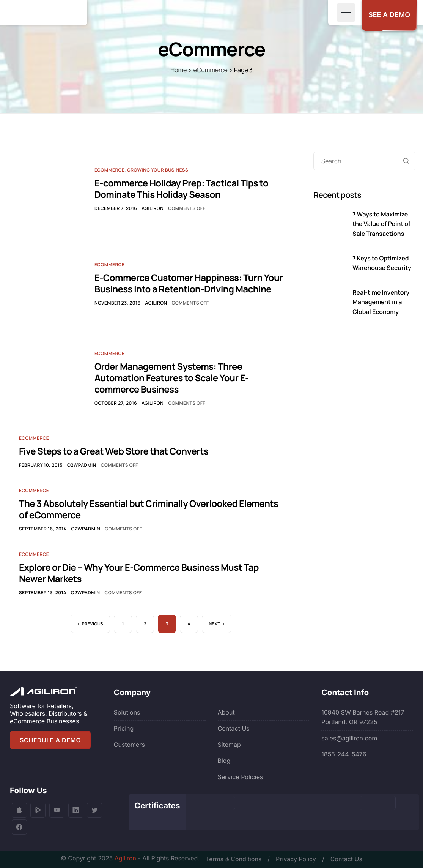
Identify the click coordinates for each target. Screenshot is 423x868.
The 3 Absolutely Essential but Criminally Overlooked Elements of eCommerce (149, 509)
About (226, 712)
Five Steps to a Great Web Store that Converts (114, 451)
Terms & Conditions (234, 859)
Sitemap (229, 745)
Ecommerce (109, 170)
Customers (129, 745)
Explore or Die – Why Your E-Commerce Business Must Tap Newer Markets (139, 573)
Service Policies (241, 777)
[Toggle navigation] (346, 13)
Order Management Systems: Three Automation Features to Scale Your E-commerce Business (171, 378)
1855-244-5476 (344, 754)
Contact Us (234, 728)
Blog (224, 761)
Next (214, 624)
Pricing (124, 728)
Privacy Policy (296, 859)
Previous (93, 624)
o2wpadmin (82, 465)
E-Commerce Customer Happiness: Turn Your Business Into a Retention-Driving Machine (189, 283)
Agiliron (153, 208)
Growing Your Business (158, 170)
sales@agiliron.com (349, 738)
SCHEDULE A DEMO (50, 740)
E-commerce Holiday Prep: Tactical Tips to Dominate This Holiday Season (181, 189)
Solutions (127, 712)
